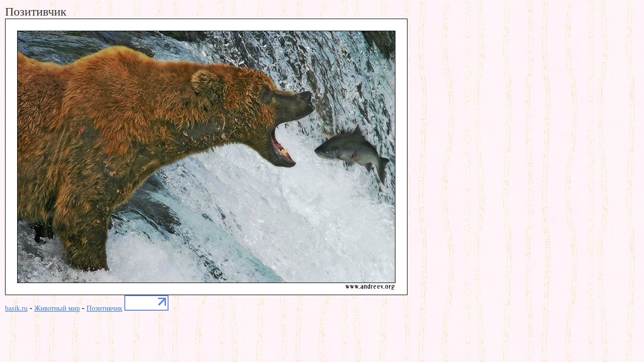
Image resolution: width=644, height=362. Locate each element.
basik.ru (16, 308)
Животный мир (57, 308)
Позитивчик (104, 308)
